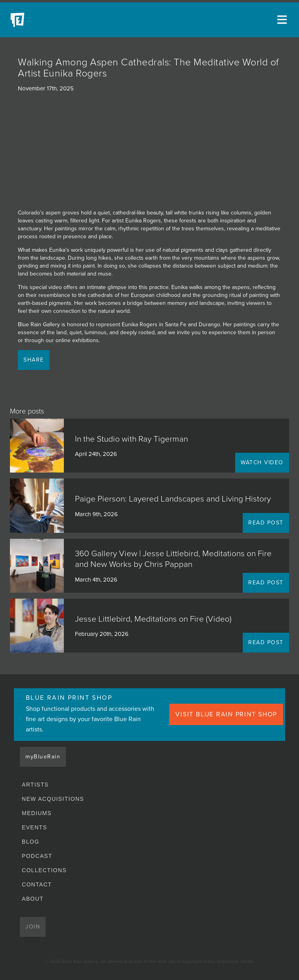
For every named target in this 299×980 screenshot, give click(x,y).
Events (34, 827)
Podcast (37, 856)
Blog (31, 842)
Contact (37, 884)
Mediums (37, 813)
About (33, 899)
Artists (35, 785)
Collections (44, 870)
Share (34, 360)
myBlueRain (43, 757)
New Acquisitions (53, 799)
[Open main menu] (283, 20)
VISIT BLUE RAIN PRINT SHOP (226, 714)
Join (33, 927)
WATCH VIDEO (262, 462)
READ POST (266, 523)
